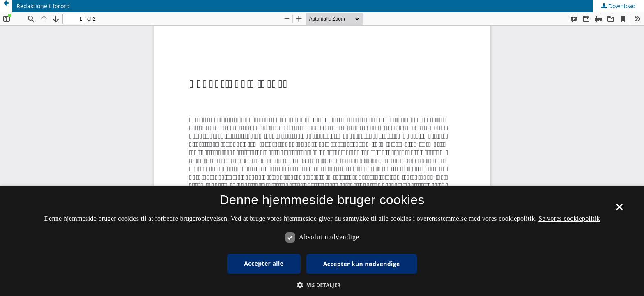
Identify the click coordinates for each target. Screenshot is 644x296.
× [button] (619, 210)
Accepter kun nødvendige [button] (362, 264)
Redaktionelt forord (43, 6)
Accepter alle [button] (264, 263)
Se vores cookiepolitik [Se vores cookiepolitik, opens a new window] (569, 219)
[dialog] (322, 241)
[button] (322, 285)
